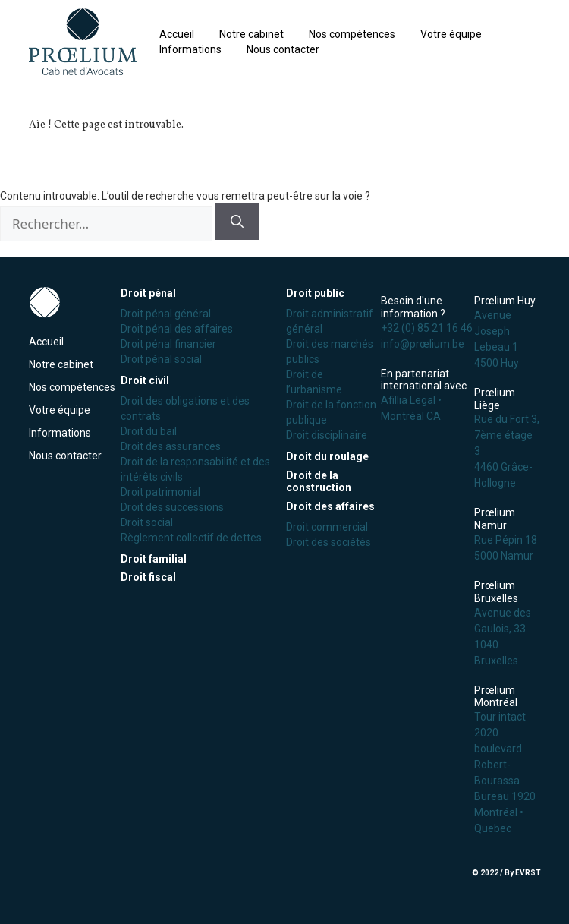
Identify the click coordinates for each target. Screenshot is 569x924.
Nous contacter (283, 49)
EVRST (528, 873)
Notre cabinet (251, 34)
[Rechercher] (237, 222)
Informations (190, 49)
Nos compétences (352, 34)
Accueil (177, 34)
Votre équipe (451, 34)
